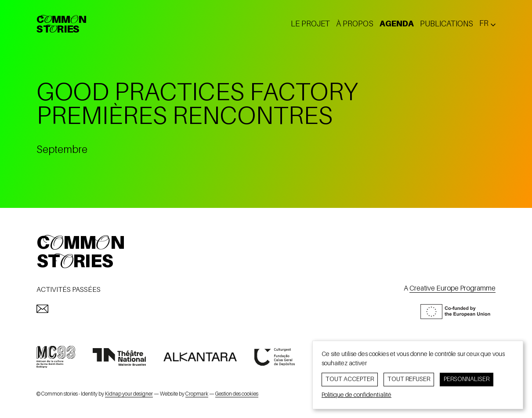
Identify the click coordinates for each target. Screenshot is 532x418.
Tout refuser (409, 379)
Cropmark (197, 394)
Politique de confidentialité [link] (356, 395)
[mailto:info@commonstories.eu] (42, 309)
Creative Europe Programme (452, 289)
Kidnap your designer (129, 394)
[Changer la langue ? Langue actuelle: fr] (487, 24)
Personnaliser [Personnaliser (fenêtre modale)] (467, 379)
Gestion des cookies (237, 394)
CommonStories (61, 25)
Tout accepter (350, 379)
